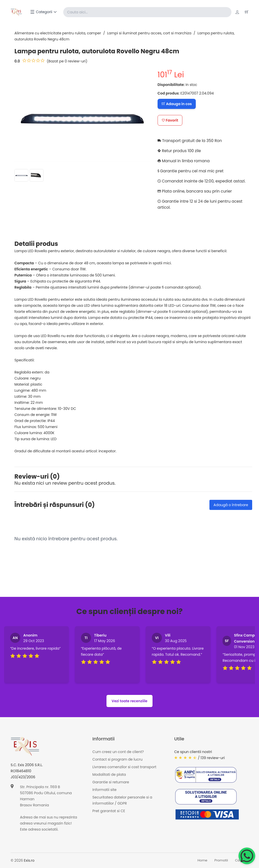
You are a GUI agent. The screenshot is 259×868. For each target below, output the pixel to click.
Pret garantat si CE (109, 811)
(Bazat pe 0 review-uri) (67, 61)
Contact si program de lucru (117, 760)
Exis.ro (29, 860)
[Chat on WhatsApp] (247, 856)
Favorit (170, 120)
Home (202, 861)
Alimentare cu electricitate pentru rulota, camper (58, 33)
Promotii (221, 861)
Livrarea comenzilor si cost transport (124, 767)
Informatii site (104, 790)
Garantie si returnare (111, 782)
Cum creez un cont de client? (118, 752)
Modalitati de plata (109, 775)
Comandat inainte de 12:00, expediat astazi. (203, 181)
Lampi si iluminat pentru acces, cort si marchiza (149, 33)
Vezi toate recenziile (129, 701)
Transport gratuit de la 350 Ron (191, 141)
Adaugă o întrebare (231, 505)
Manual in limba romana (185, 161)
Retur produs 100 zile (180, 151)
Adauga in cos (177, 104)
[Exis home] (17, 12)
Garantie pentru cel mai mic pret (192, 171)
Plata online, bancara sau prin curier (196, 191)
